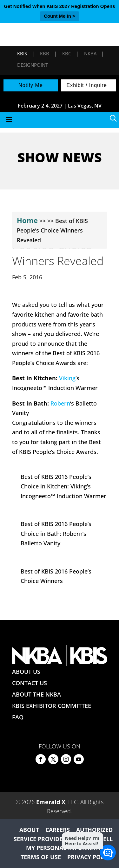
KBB (45, 53)
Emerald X (51, 802)
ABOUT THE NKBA (36, 694)
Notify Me (31, 85)
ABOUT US (26, 672)
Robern (60, 403)
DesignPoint (33, 65)
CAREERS (58, 830)
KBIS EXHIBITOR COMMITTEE (52, 706)
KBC (67, 53)
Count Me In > (60, 16)
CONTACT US (30, 683)
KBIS (22, 53)
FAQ (18, 717)
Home (27, 220)
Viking (67, 378)
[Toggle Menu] (60, 120)
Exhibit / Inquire (87, 85)
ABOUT (29, 830)
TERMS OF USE (41, 857)
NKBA (90, 53)
